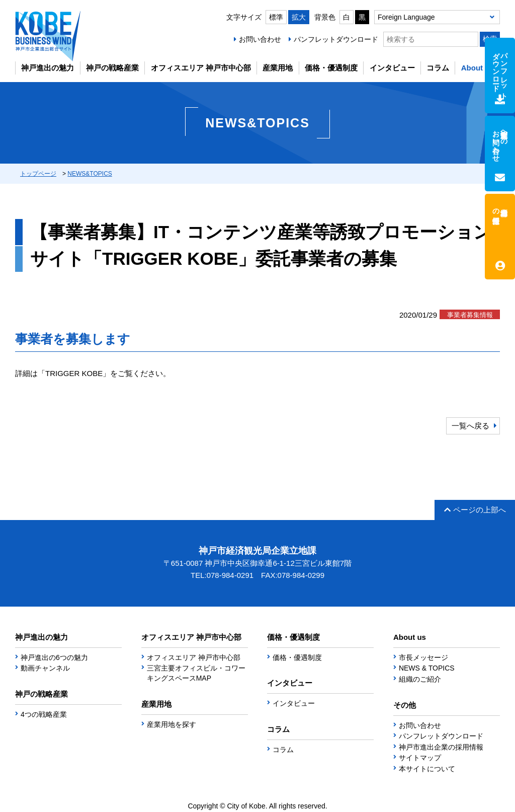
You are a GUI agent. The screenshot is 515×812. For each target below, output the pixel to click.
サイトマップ (420, 758)
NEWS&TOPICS (90, 174)
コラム (438, 68)
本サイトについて (427, 769)
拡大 (299, 17)
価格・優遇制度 (331, 68)
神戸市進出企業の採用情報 (441, 747)
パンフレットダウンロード (336, 39)
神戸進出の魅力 (48, 68)
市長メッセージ (423, 657)
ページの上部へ (475, 510)
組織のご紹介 (420, 679)
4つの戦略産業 (44, 714)
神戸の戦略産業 (112, 68)
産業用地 (278, 68)
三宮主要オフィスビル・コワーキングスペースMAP (196, 673)
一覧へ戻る (470, 426)
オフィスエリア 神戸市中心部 (201, 68)
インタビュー (392, 68)
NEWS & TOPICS (427, 668)
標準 (276, 17)
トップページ (38, 174)
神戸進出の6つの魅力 (54, 657)
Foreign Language (406, 17)
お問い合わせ (260, 39)
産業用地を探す (171, 724)
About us (478, 68)
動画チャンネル (45, 668)
